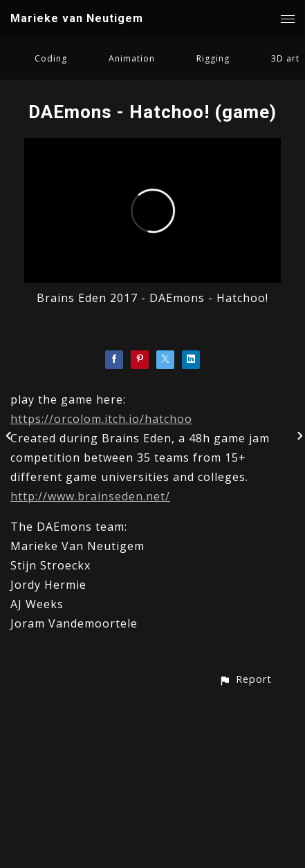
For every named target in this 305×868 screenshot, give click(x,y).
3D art (285, 58)
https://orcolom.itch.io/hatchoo (101, 419)
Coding (51, 58)
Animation (132, 58)
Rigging (213, 58)
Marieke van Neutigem (77, 18)
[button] (245, 679)
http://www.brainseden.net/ (90, 496)
